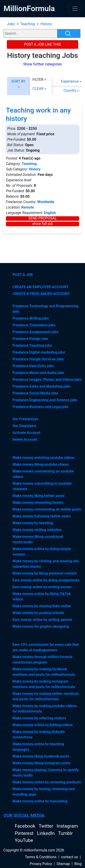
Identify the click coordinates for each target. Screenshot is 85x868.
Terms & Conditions (41, 857)
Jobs (11, 24)
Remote (28, 207)
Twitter (46, 826)
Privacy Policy (41, 864)
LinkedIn (46, 833)
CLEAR (38, 89)
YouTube (24, 840)
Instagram (67, 826)
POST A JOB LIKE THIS (42, 44)
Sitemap (63, 864)
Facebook (25, 826)
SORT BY (18, 81)
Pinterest (25, 833)
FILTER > (39, 80)
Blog (78, 864)
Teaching (28, 24)
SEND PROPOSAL (42, 218)
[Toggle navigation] (75, 9)
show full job (42, 224)
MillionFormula (29, 9)
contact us (69, 857)
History (46, 24)
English (50, 213)
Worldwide (46, 202)
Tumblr (65, 833)
